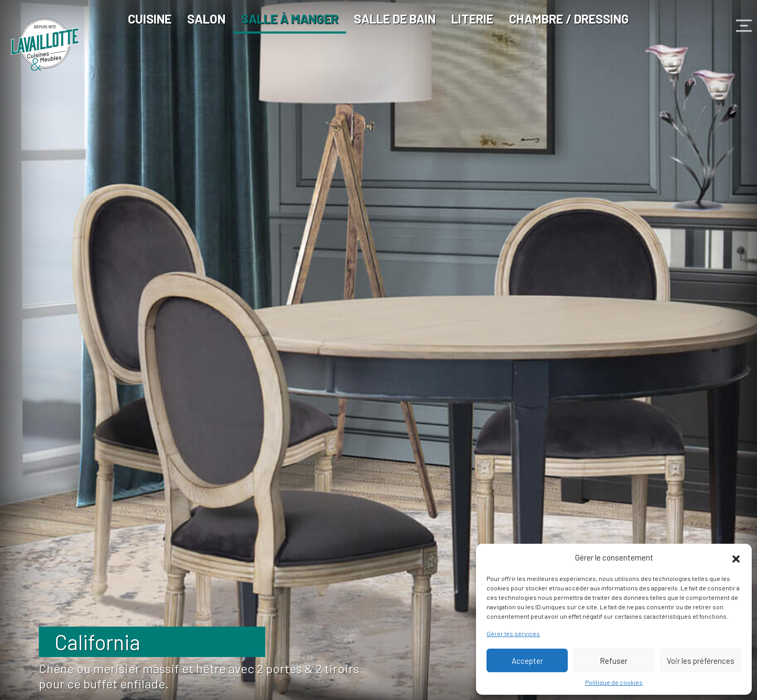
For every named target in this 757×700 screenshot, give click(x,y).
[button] (736, 557)
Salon (206, 19)
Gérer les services (513, 633)
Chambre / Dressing (569, 19)
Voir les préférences (701, 661)
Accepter (527, 661)
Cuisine (150, 19)
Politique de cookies (614, 682)
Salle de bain (395, 19)
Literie (472, 19)
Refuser (614, 661)
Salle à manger (290, 19)
